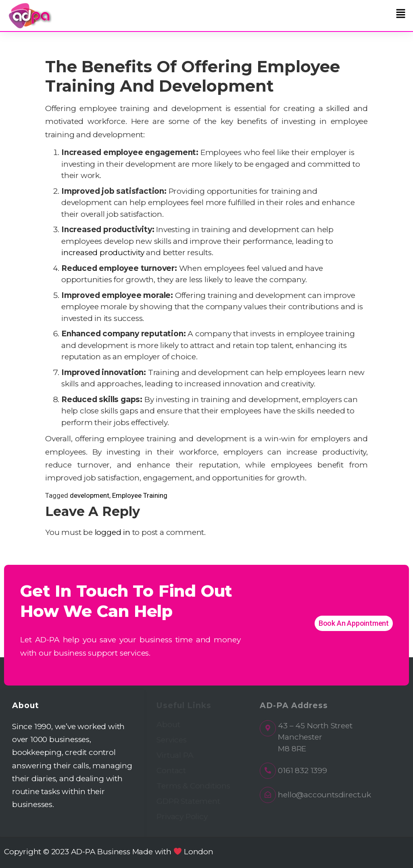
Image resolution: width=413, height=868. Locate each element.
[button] (401, 14)
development (90, 495)
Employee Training (140, 495)
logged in (113, 532)
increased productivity (103, 253)
